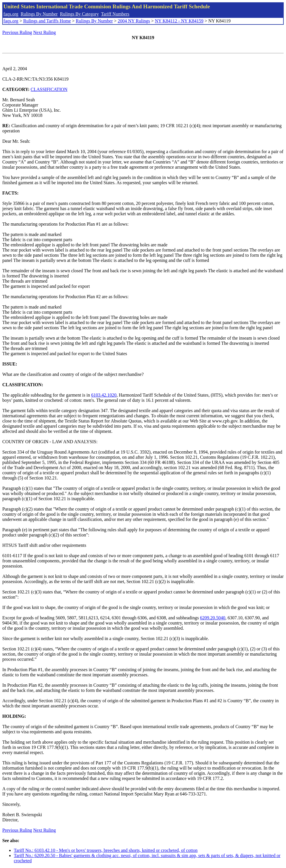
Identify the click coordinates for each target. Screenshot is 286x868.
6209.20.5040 (213, 618)
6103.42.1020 (104, 395)
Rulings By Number (39, 14)
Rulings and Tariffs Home (47, 21)
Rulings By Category (79, 14)
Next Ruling (45, 32)
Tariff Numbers (115, 14)
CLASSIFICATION (49, 89)
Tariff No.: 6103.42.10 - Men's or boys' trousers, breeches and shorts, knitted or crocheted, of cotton (106, 850)
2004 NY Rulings (134, 21)
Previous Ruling (17, 32)
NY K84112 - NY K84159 (179, 21)
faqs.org (11, 14)
